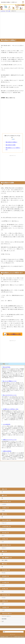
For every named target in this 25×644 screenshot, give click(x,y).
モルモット (4, 548)
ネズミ (3, 535)
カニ (3, 591)
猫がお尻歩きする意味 (11, 145)
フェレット (4, 523)
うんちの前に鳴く (7, 424)
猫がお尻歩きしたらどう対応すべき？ (13, 149)
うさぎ (3, 511)
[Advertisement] (12, 25)
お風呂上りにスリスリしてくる (10, 440)
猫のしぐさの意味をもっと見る (12, 334)
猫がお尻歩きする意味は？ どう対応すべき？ (9, 2)
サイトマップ (13, 634)
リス (3, 542)
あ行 (9, 11)
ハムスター (4, 504)
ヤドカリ (4, 598)
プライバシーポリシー (6, 616)
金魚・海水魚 (5, 560)
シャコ (3, 585)
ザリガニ (4, 573)
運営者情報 (4, 619)
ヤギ (3, 604)
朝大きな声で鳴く (7, 367)
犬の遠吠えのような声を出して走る (11, 409)
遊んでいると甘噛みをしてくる (10, 381)
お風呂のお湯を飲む (7, 451)
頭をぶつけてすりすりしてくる (10, 395)
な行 (3, 621)
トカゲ (3, 610)
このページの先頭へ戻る (12, 627)
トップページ (3, 11)
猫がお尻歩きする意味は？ (12, 142)
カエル (3, 579)
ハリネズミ (4, 529)
